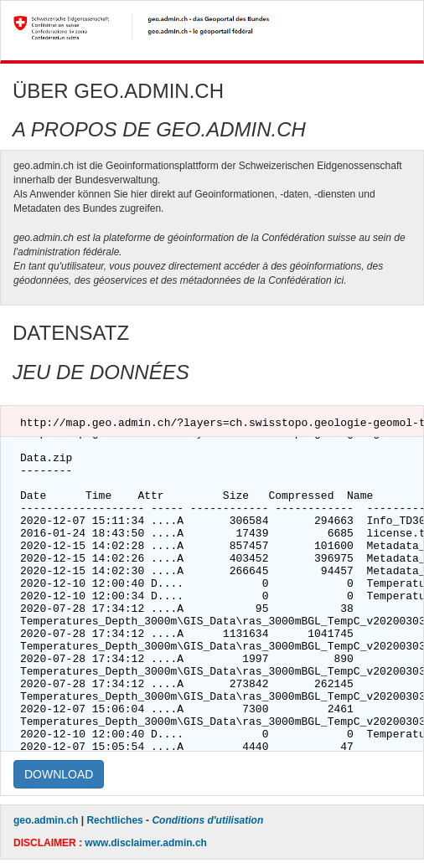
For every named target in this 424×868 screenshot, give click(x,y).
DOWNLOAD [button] (59, 774)
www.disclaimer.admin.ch (146, 843)
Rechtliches (114, 820)
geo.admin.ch (46, 820)
